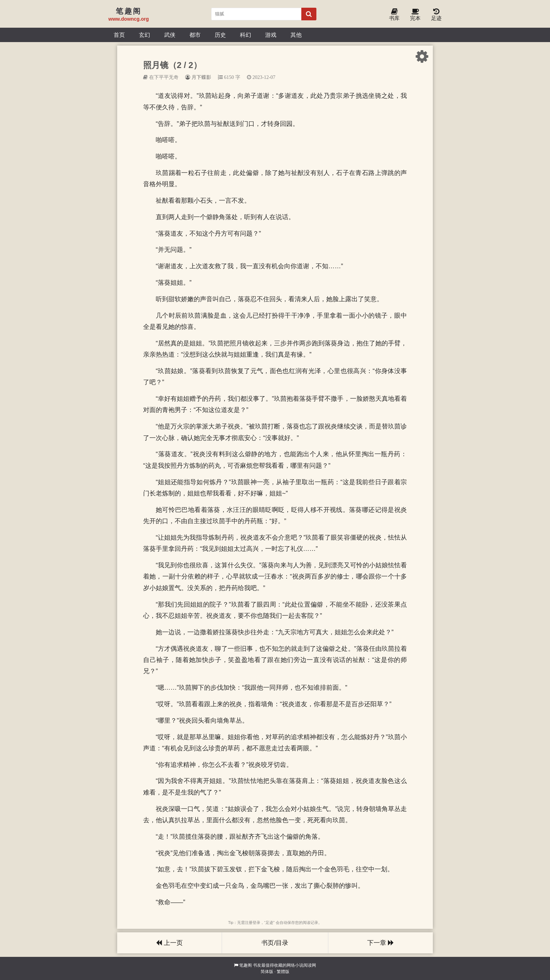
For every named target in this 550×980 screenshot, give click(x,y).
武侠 (170, 35)
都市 (195, 35)
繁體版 (283, 972)
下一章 (381, 943)
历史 (220, 35)
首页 (119, 35)
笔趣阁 (246, 965)
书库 (394, 15)
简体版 (267, 972)
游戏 (271, 35)
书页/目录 (275, 943)
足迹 (436, 15)
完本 (415, 15)
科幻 (246, 35)
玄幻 (145, 35)
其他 (296, 35)
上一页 (169, 943)
